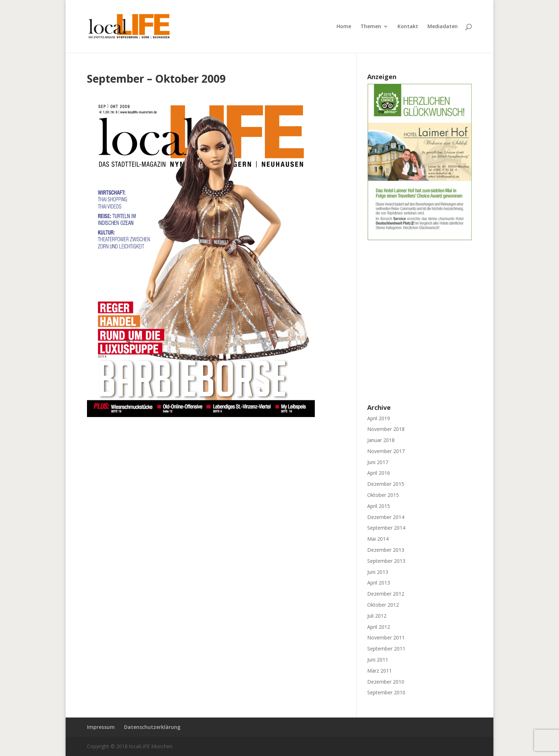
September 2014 (386, 528)
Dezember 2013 (386, 550)
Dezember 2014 (386, 517)
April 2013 (379, 583)
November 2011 (386, 637)
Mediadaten (443, 27)
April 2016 (379, 473)
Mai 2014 (378, 539)
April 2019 (379, 418)
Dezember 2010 (386, 682)
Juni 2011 (378, 660)
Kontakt (408, 27)
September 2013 (386, 561)
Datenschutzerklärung (152, 727)
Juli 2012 (377, 616)
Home (344, 27)
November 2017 (386, 451)
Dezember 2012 (386, 594)
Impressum (101, 727)
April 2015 (379, 506)
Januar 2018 (381, 440)
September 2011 (386, 649)
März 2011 (379, 671)
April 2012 (379, 627)
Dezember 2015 (386, 484)
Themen (371, 27)
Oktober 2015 (383, 495)
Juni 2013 (378, 572)
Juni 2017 (378, 462)
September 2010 (386, 692)
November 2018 (386, 429)
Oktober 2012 (383, 605)
